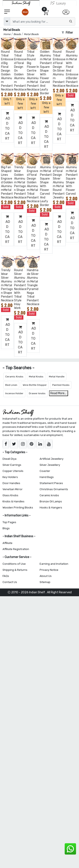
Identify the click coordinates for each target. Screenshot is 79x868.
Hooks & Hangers (51, 508)
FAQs (6, 576)
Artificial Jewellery (52, 459)
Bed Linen (11, 385)
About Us (46, 576)
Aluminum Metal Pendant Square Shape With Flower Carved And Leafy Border (46, 186)
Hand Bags (47, 477)
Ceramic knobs (49, 495)
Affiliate (7, 543)
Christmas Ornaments (54, 489)
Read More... (58, 393)
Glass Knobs (10, 495)
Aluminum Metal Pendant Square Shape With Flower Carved (72, 181)
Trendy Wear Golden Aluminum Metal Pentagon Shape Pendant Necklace (20, 182)
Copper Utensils (13, 471)
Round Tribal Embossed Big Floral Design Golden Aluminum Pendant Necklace (7, 71)
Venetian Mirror (13, 489)
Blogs (6, 528)
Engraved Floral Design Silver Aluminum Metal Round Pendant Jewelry (59, 182)
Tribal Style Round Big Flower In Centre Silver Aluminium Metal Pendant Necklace (33, 71)
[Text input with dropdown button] (43, 21)
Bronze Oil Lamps (51, 501)
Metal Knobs (36, 377)
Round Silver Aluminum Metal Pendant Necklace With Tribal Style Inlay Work (20, 289)
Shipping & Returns (15, 570)
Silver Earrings (12, 465)
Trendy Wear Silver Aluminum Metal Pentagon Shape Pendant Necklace (7, 285)
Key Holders (10, 477)
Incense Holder (14, 393)
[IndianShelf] (21, 3)
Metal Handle (57, 377)
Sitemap (45, 582)
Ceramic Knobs (14, 377)
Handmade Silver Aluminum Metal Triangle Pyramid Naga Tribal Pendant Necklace (33, 287)
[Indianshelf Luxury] (58, 3)
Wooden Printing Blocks (18, 508)
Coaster (45, 471)
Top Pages (9, 522)
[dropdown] (7, 21)
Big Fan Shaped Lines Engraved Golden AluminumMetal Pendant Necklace (7, 182)
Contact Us (10, 582)
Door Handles (11, 483)
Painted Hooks (61, 385)
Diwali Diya (9, 459)
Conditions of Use (14, 564)
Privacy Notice (49, 570)
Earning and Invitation (54, 564)
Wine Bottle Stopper (35, 385)
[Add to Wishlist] (10, 47)
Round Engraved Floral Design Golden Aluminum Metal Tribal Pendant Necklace (33, 184)
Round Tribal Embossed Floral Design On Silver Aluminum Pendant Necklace (59, 69)
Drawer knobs (37, 393)
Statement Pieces (51, 483)
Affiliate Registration (16, 549)
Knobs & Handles (13, 501)
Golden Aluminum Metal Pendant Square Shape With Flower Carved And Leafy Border (46, 73)
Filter (67, 33)
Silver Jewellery (50, 465)
